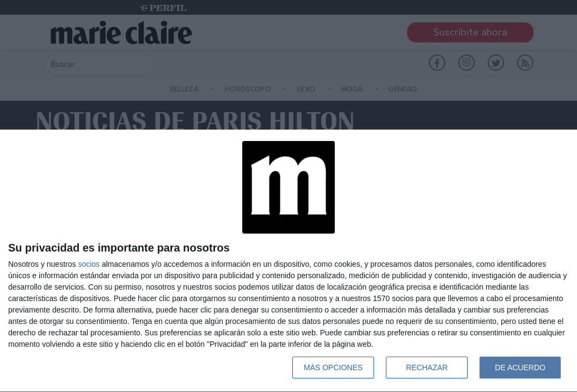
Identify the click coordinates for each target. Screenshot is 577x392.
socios (89, 264)
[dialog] (288, 261)
